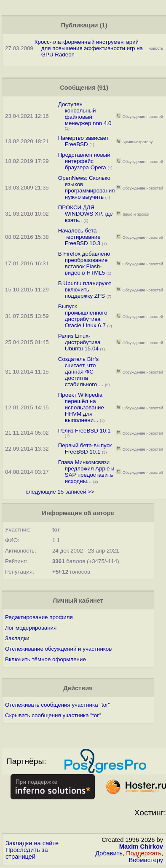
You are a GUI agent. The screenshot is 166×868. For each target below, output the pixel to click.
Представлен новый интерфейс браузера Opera (84, 161)
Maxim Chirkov (141, 847)
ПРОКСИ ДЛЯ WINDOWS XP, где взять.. (86, 214)
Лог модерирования (31, 628)
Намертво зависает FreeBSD (83, 141)
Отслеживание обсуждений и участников (58, 649)
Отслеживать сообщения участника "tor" (58, 705)
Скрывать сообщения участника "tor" (53, 715)
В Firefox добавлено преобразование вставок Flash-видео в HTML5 (84, 263)
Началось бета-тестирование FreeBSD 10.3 (79, 237)
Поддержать (144, 853)
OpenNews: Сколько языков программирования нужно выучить (87, 187)
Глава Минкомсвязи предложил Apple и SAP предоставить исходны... (86, 472)
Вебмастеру (146, 860)
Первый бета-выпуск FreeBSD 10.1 (85, 449)
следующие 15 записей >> (60, 492)
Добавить (109, 853)
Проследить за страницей (27, 853)
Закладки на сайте (32, 843)
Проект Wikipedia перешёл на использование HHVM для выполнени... (81, 407)
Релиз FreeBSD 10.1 (84, 431)
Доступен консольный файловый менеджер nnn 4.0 (85, 114)
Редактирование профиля (39, 617)
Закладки (17, 638)
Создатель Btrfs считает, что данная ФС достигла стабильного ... (81, 372)
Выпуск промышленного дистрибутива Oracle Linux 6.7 (83, 316)
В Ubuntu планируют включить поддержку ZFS (85, 290)
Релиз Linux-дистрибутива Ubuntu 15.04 (79, 342)
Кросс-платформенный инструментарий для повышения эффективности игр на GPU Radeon (89, 48)
